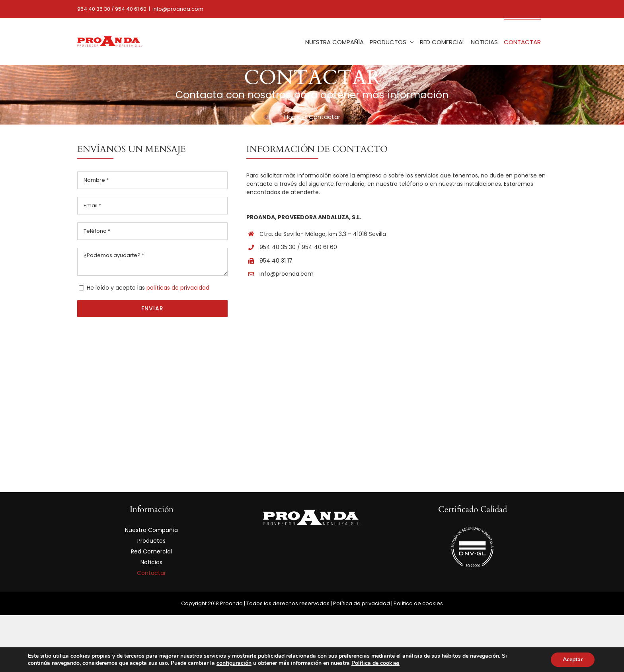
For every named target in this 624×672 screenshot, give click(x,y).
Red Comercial (151, 551)
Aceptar (573, 659)
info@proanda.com (178, 9)
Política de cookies (418, 603)
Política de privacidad (362, 603)
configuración (234, 663)
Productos (151, 541)
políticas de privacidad (178, 288)
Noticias (151, 562)
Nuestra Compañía (151, 530)
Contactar (151, 573)
